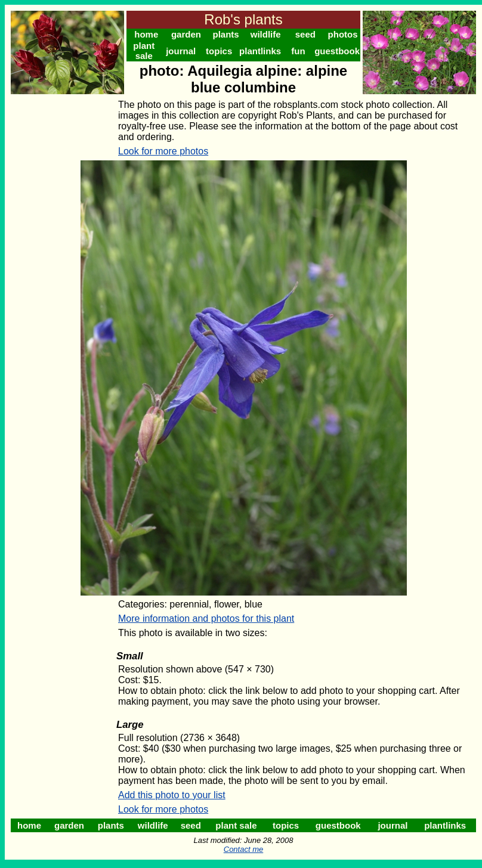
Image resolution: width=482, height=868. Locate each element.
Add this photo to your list (172, 795)
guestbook (337, 51)
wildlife (266, 34)
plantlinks (260, 51)
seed (305, 34)
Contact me (243, 849)
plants (225, 34)
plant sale (144, 51)
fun (298, 51)
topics (219, 51)
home (146, 34)
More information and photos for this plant (206, 619)
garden (186, 34)
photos (343, 34)
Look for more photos (163, 151)
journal (181, 51)
